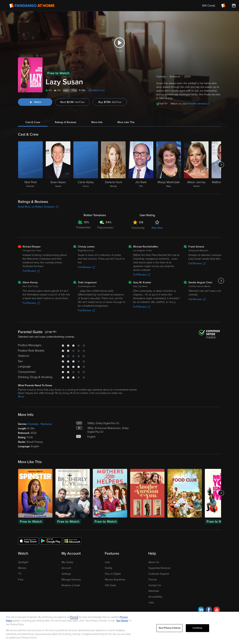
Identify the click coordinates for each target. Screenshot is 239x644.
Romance (46, 424)
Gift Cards (110, 585)
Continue (197, 628)
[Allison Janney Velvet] (196, 165)
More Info (97, 122)
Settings (66, 574)
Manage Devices (71, 580)
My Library (67, 562)
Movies (22, 568)
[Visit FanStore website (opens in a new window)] (234, 6)
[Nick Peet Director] (30, 165)
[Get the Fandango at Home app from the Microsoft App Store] (72, 541)
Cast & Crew (33, 122)
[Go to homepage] (32, 6)
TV (20, 574)
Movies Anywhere (115, 580)
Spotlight (23, 562)
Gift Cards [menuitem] (209, 6)
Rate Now (157, 228)
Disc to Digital (113, 574)
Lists (107, 562)
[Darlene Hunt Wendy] (113, 165)
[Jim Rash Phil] (141, 165)
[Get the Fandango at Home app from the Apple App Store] (28, 541)
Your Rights (122, 621)
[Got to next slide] (221, 165)
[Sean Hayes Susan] (58, 165)
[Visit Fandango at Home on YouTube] (217, 610)
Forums (153, 580)
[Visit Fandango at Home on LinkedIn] (201, 610)
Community (138, 228)
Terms (74, 617)
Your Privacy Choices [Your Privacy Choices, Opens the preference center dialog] (170, 628)
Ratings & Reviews (66, 122)
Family (109, 568)
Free (21, 580)
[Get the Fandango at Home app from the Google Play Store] (51, 541)
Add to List (98, 90)
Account (66, 568)
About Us (154, 562)
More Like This (126, 122)
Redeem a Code (71, 585)
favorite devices (199, 104)
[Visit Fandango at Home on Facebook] (209, 610)
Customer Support (159, 574)
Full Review (31, 271)
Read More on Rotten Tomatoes (38, 207)
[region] (119, 628)
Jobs (151, 603)
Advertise (154, 591)
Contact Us (155, 585)
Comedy (33, 424)
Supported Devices (159, 568)
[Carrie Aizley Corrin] (86, 165)
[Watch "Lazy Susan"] (35, 102)
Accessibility (155, 597)
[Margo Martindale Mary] (169, 165)
